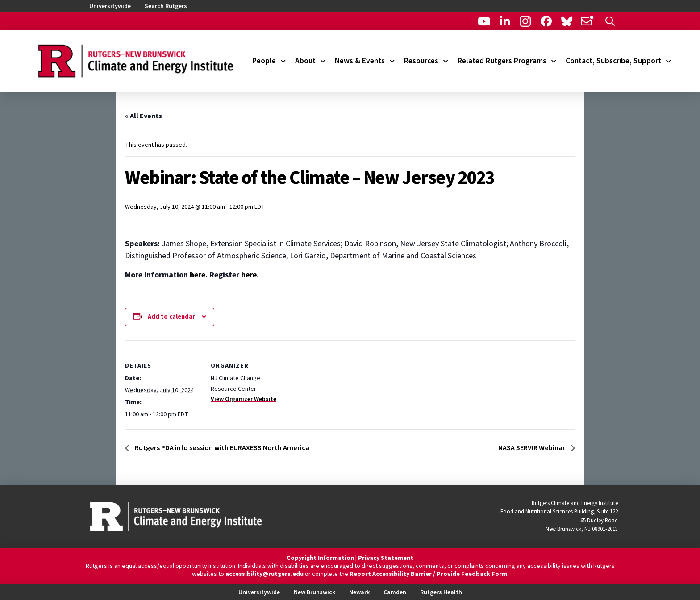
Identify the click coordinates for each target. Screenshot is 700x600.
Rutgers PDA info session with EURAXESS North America (221, 448)
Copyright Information (320, 558)
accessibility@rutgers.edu (265, 574)
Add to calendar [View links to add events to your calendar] (171, 317)
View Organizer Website (244, 399)
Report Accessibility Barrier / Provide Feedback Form (428, 574)
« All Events (144, 116)
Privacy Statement (386, 558)
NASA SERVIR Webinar (532, 448)
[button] (610, 21)
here (198, 275)
